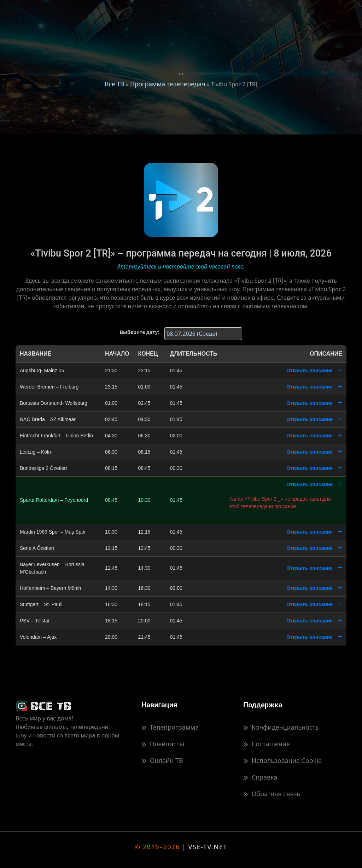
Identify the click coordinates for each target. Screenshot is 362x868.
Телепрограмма (170, 727)
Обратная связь (272, 794)
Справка (260, 777)
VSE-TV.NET (208, 847)
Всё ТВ (114, 84)
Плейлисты (163, 744)
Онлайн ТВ (162, 760)
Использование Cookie (282, 760)
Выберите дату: (139, 332)
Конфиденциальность (281, 727)
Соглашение (267, 744)
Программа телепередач (168, 84)
